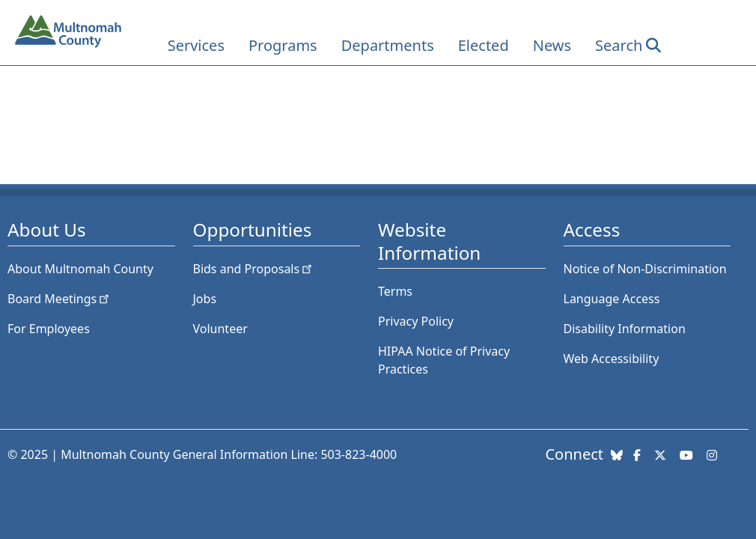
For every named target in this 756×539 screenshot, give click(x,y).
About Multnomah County (80, 269)
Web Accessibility (612, 359)
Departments (388, 45)
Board (60, 299)
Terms (395, 291)
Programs (283, 45)
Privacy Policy (416, 321)
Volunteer (220, 329)
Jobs (205, 299)
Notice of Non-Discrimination (645, 269)
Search (619, 45)
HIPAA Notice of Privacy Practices (444, 360)
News (552, 45)
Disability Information (625, 329)
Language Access (612, 299)
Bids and (254, 269)
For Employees (49, 329)
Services (196, 45)
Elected (484, 45)
